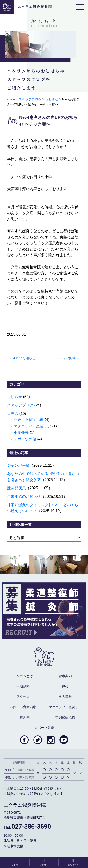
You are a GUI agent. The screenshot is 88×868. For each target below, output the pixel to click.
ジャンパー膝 (18, 465)
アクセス (23, 697)
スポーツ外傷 (25, 439)
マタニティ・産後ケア (32, 426)
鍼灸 (65, 686)
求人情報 (65, 697)
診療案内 (65, 676)
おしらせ (15, 397)
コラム (13, 414)
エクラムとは (23, 676)
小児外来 (21, 432)
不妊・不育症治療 (29, 420)
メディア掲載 (66, 358)
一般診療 (23, 686)
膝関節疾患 (16, 488)
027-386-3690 (27, 827)
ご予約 (15, 862)
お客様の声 (73, 862)
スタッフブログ (20, 405)
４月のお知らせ (24, 358)
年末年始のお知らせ (24, 496)
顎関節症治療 (65, 717)
